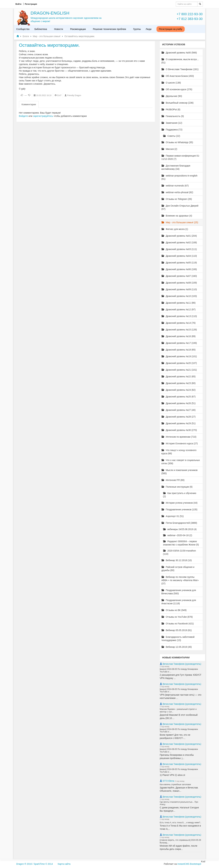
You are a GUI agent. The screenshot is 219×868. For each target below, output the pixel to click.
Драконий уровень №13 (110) (179, 316)
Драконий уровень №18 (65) (179, 350)
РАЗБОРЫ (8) (171, 109)
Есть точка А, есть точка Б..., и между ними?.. (181, 823)
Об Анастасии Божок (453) (178, 76)
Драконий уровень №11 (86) (179, 303)
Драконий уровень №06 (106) (179, 269)
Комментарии (29, 104)
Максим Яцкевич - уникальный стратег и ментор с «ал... (178, 710)
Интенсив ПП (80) (173, 480)
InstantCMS (183, 864)
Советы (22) (172, 136)
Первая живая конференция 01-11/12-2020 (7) (181, 157)
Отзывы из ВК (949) (174, 610)
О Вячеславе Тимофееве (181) (180, 69)
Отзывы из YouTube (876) (177, 617)
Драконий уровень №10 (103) (179, 296)
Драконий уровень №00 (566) (179, 53)
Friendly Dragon (74, 95)
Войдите (23, 116)
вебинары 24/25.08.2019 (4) (180, 529)
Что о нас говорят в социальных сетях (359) (181, 462)
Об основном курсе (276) (177, 89)
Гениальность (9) (173, 116)
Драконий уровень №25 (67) (179, 397)
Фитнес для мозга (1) (175, 229)
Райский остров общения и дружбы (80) (178, 569)
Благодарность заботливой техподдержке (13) (178, 639)
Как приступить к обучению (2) (180, 495)
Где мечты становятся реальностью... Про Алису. (179, 803)
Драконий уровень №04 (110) (179, 256)
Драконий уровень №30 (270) (179, 430)
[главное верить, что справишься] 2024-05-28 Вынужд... (180, 841)
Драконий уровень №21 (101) (179, 370)
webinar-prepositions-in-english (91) (180, 177)
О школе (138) (171, 83)
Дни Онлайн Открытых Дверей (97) (180, 207)
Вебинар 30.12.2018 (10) (177, 560)
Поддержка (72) (172, 130)
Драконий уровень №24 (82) (179, 390)
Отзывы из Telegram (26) (177, 199)
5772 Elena (168, 781)
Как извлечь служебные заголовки (175, 785)
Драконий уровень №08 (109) (179, 283)
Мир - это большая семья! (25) (180, 222)
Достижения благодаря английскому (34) (176, 167)
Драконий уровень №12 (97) (179, 309)
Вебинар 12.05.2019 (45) (177, 647)
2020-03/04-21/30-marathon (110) (180, 552)
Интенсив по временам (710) (179, 437)
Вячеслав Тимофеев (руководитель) (182, 664)
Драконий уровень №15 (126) (179, 330)
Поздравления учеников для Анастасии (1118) (179, 602)
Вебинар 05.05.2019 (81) (177, 630)
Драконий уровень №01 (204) (179, 236)
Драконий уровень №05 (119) (179, 263)
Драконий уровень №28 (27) (179, 417)
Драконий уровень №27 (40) (179, 410)
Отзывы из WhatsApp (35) (177, 142)
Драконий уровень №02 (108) (179, 242)
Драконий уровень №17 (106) (179, 343)
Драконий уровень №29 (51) (179, 423)
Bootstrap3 (196, 864)
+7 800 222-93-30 (190, 14)
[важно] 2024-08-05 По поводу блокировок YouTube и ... (179, 670)
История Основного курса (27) (180, 443)
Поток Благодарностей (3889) (179, 523)
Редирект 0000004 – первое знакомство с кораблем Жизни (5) (181, 543)
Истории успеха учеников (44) (180, 503)
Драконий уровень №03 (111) (179, 249)
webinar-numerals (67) (175, 186)
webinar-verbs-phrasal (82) (177, 192)
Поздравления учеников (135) (179, 509)
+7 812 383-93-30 (190, 19)
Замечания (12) (172, 123)
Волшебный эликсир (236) (178, 103)
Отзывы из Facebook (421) (178, 624)
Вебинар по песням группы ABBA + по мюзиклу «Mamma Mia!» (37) (180, 580)
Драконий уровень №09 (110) (179, 289)
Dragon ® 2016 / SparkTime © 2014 (35, 864)
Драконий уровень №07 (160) (179, 276)
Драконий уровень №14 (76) (179, 323)
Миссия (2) (169, 149)
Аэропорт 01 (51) (173, 516)
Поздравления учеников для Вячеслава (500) (179, 592)
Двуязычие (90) (172, 96)
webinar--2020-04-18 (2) (178, 535)
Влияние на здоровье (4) (177, 216)
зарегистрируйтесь (43, 116)
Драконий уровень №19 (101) (179, 356)
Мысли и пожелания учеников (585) (180, 472)
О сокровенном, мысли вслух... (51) (180, 61)
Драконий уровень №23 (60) (179, 383)
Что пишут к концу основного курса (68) (179, 452)
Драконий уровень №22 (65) (179, 376)
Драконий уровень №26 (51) (179, 403)
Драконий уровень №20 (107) (179, 363)
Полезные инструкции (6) (177, 487)
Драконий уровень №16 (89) (179, 336)
